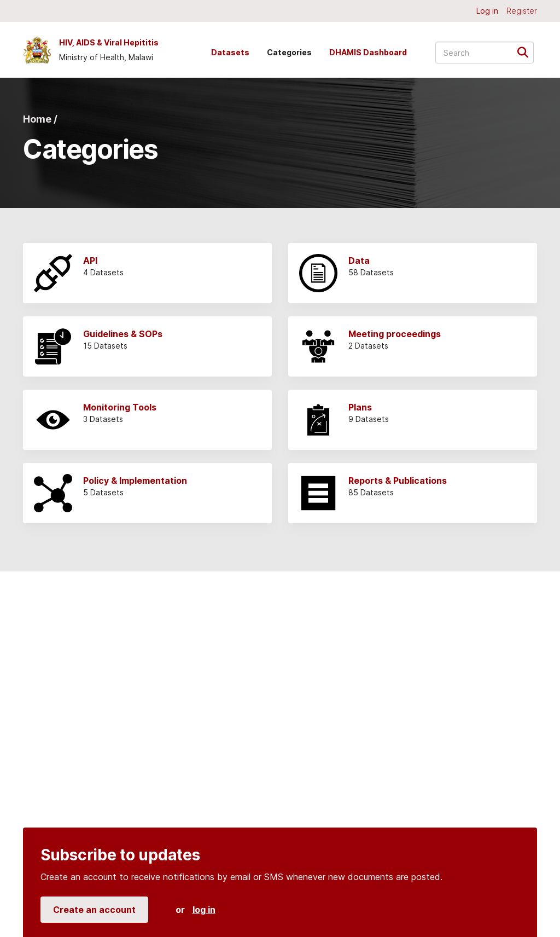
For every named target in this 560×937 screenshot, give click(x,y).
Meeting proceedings (395, 334)
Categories (289, 52)
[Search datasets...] (485, 53)
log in (204, 910)
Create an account (94, 910)
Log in (487, 11)
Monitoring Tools (120, 407)
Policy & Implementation (135, 481)
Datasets (230, 52)
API (90, 261)
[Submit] (526, 52)
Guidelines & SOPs (123, 334)
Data (359, 261)
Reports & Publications (398, 481)
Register (522, 11)
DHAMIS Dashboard (368, 52)
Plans (360, 407)
